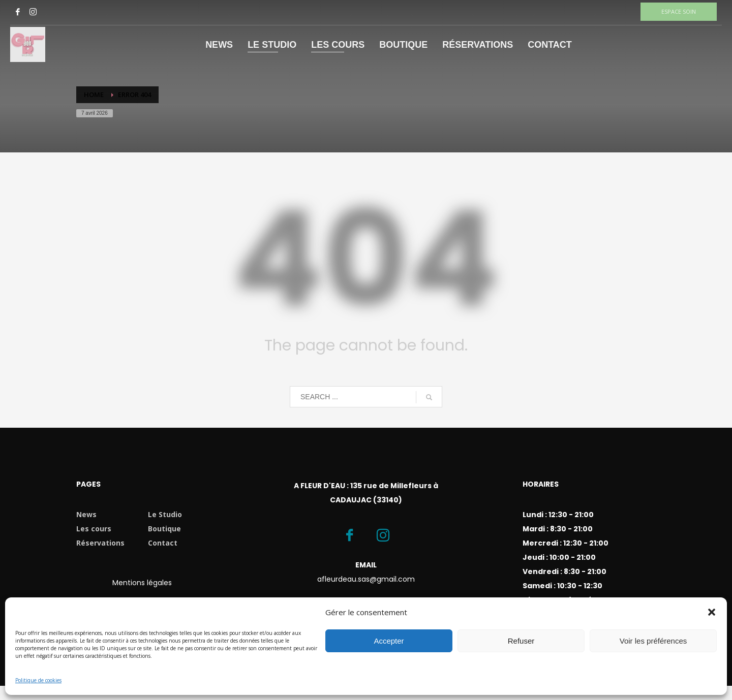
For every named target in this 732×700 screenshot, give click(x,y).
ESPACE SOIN (679, 11)
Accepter (389, 641)
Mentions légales (142, 583)
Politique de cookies (38, 680)
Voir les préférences (653, 641)
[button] (712, 612)
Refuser (521, 641)
